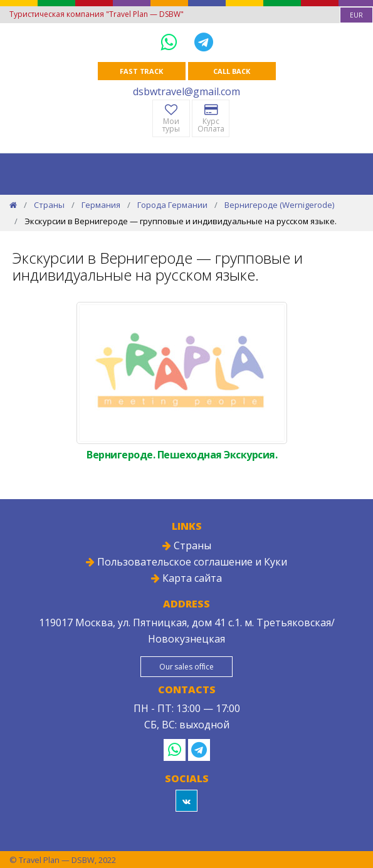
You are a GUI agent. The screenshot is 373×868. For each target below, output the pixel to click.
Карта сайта (186, 578)
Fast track (141, 71)
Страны (49, 205)
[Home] (13, 205)
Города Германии (172, 205)
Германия (101, 205)
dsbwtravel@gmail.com (186, 91)
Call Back (231, 71)
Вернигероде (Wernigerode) (279, 205)
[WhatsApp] (171, 42)
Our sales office (186, 667)
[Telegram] (204, 42)
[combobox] (356, 15)
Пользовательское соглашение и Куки (186, 562)
